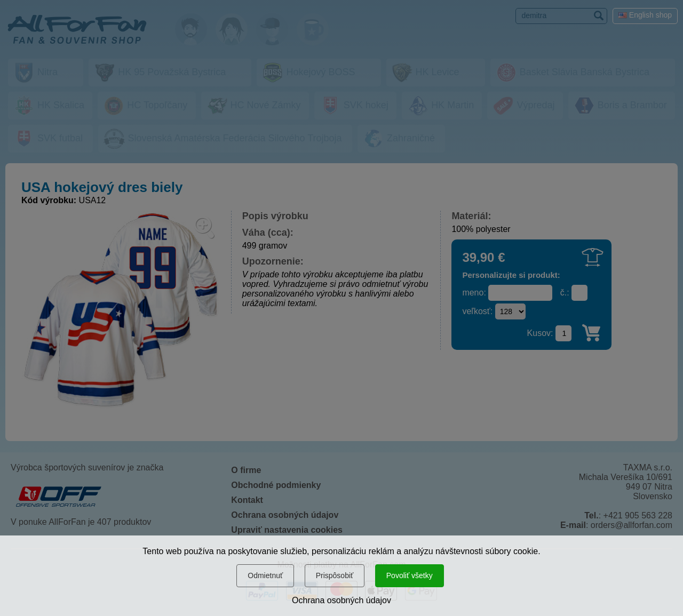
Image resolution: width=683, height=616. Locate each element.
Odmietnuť (265, 575)
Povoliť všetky (410, 575)
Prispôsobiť (335, 575)
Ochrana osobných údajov (341, 600)
